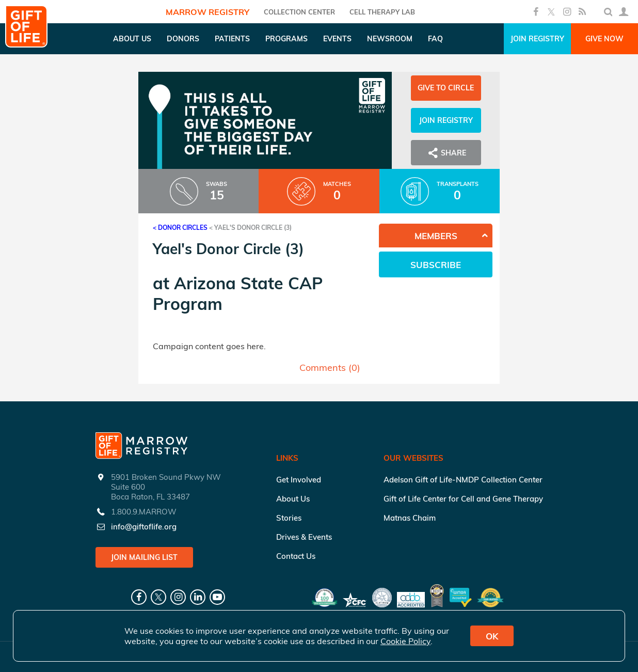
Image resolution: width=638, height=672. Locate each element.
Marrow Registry (208, 12)
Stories (289, 518)
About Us (293, 499)
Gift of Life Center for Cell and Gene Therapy (463, 499)
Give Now (604, 39)
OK (492, 636)
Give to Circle (446, 88)
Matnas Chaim (410, 518)
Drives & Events (304, 537)
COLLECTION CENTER (299, 12)
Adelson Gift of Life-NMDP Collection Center (463, 480)
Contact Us (296, 556)
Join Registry (537, 39)
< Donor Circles (180, 228)
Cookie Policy (405, 641)
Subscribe (436, 265)
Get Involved (299, 480)
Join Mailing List (144, 557)
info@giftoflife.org (144, 527)
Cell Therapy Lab (382, 12)
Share (446, 153)
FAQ (435, 39)
